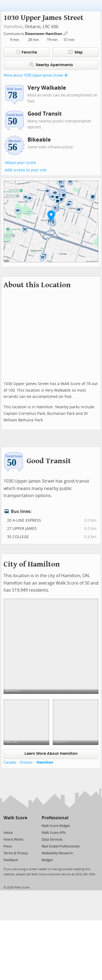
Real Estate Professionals (61, 846)
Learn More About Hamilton (51, 754)
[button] (51, 216)
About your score (20, 163)
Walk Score (15, 818)
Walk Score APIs (54, 833)
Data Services (52, 840)
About (8, 833)
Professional (55, 818)
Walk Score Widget (56, 826)
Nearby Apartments (51, 65)
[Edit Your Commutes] (66, 33)
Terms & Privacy (16, 853)
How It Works (13, 840)
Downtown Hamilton (44, 34)
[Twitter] (7, 825)
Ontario (26, 762)
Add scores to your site (26, 170)
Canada (10, 762)
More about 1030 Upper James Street (33, 75)
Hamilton (13, 27)
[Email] (24, 825)
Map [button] (75, 52)
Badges (47, 860)
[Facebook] (15, 825)
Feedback (11, 860)
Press (8, 846)
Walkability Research (57, 853)
